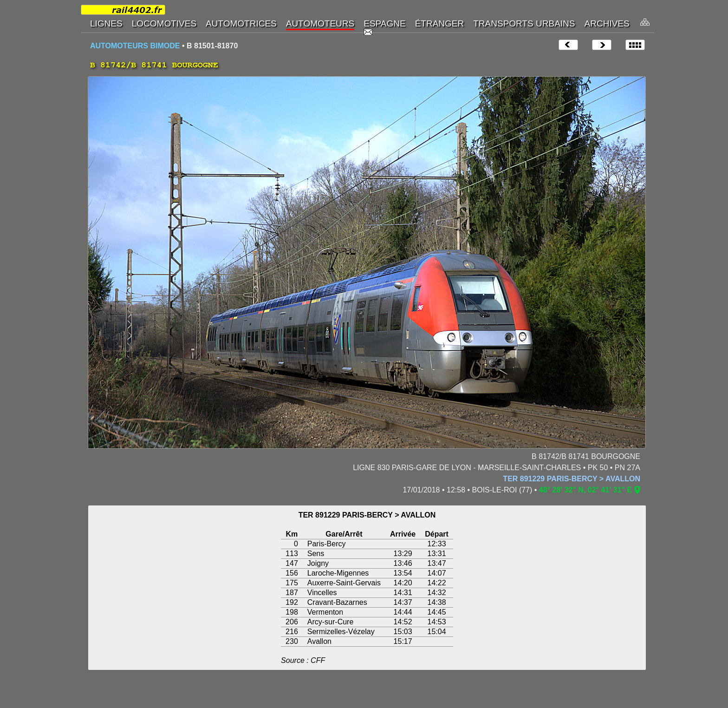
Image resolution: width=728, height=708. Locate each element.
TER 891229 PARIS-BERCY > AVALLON (572, 479)
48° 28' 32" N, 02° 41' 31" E (585, 490)
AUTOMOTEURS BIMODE (135, 46)
